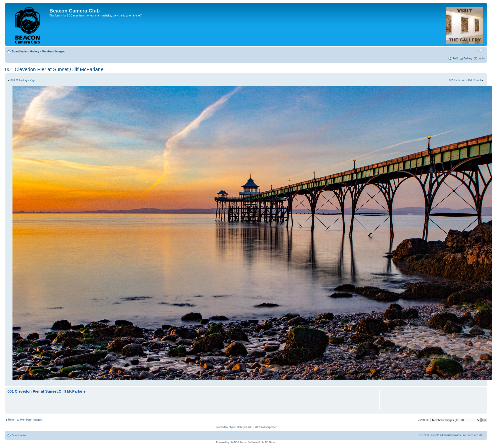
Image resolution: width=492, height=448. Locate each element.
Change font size (481, 50)
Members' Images (53, 51)
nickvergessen (269, 427)
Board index (20, 51)
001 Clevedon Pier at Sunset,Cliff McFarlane (54, 69)
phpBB (234, 442)
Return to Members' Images (25, 420)
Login (481, 58)
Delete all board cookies (446, 435)
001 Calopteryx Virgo (23, 80)
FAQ (455, 58)
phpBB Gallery (237, 427)
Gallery (35, 51)
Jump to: (423, 420)
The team (423, 435)
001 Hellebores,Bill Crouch (465, 80)
